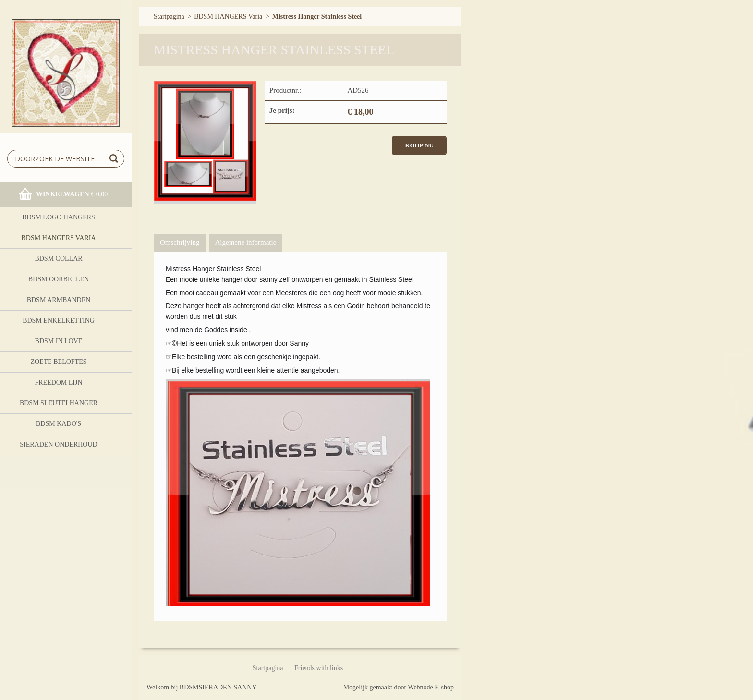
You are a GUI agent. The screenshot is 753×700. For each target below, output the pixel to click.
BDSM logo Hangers (59, 217)
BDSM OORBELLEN (59, 279)
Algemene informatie (246, 242)
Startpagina (169, 17)
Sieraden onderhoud (58, 444)
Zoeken (115, 159)
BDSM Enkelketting (59, 320)
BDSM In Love (59, 341)
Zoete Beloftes (58, 362)
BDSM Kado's (59, 424)
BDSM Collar (58, 259)
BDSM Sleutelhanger (59, 403)
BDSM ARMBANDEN (59, 300)
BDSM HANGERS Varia (58, 238)
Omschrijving (180, 242)
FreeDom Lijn (58, 382)
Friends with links (319, 668)
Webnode (420, 687)
